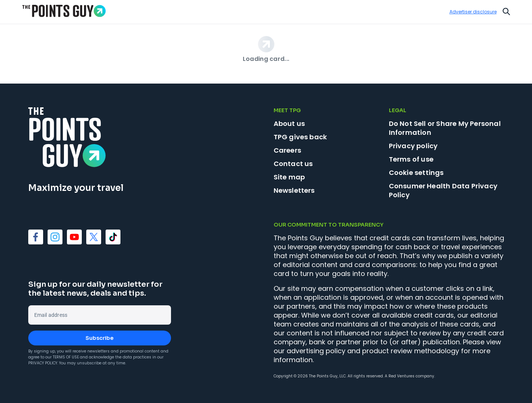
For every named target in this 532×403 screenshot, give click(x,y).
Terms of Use (66, 357)
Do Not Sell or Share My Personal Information (445, 128)
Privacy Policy (43, 363)
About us (289, 123)
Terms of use (411, 159)
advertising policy (316, 351)
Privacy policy (413, 146)
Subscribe (99, 338)
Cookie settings (416, 173)
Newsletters (294, 190)
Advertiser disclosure (473, 12)
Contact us (293, 164)
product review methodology (411, 351)
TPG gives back (300, 137)
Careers (287, 150)
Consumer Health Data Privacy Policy (443, 190)
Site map (289, 177)
